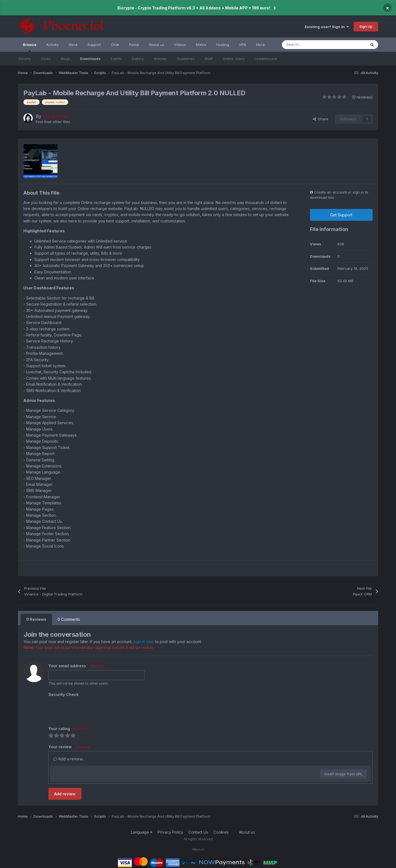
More (260, 45)
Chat (115, 45)
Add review (65, 794)
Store (73, 45)
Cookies (221, 832)
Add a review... (69, 759)
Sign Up (366, 26)
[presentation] (90, 709)
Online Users (233, 59)
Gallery (138, 59)
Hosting (223, 45)
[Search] (312, 45)
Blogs (65, 59)
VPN (243, 45)
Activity (52, 45)
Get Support (341, 215)
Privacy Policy (170, 832)
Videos (180, 45)
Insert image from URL (343, 774)
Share (321, 119)
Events (116, 59)
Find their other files (53, 122)
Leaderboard (266, 59)
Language (142, 832)
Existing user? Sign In (327, 27)
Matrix (201, 45)
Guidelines (186, 59)
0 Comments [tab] (69, 619)
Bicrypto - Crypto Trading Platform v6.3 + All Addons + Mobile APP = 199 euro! (194, 8)
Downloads (90, 59)
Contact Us (198, 832)
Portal (134, 45)
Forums (25, 59)
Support (94, 45)
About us (156, 45)
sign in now (144, 642)
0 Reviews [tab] (36, 619)
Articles (160, 59)
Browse (30, 47)
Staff (209, 59)
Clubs (46, 59)
